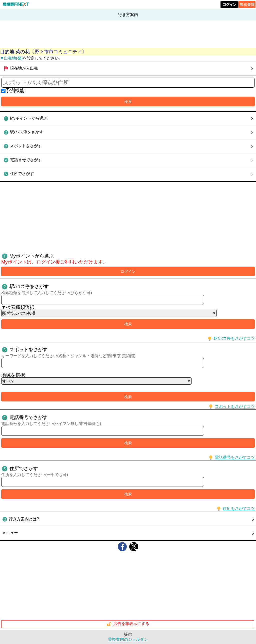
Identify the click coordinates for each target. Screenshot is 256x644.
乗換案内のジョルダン (128, 639)
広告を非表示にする (128, 624)
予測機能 (15, 90)
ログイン (128, 271)
